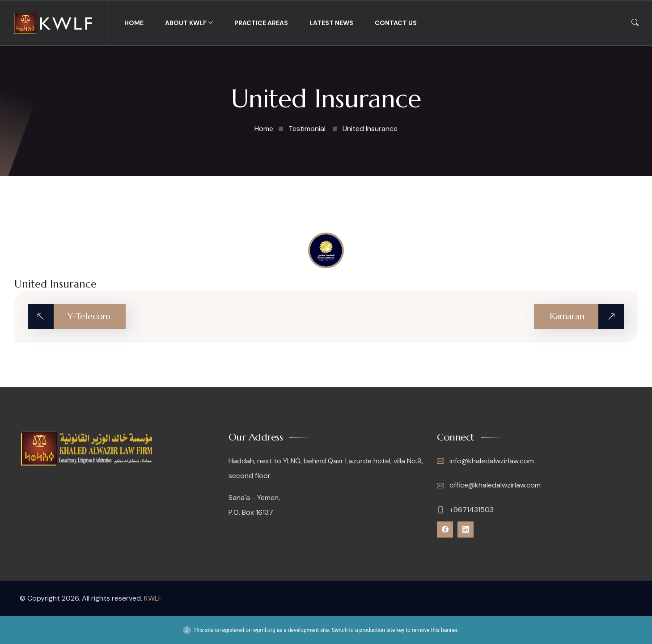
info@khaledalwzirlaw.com (485, 461)
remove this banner (435, 630)
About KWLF (186, 23)
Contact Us (396, 23)
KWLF (153, 598)
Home (134, 23)
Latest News (331, 23)
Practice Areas (261, 23)
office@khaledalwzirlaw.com (489, 485)
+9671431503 (465, 510)
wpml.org (264, 630)
